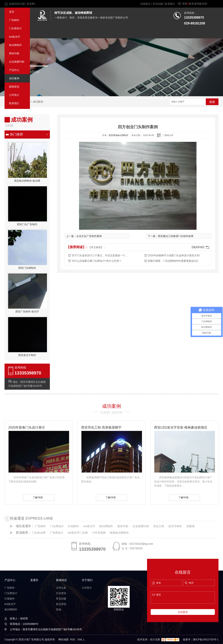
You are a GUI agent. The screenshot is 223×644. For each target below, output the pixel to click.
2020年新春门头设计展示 (27, 427)
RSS (73, 639)
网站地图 (63, 639)
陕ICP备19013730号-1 (206, 639)
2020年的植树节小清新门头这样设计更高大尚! (174, 255)
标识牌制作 (15, 45)
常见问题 (158, 4)
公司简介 (14, 95)
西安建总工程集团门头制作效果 (176, 236)
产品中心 (14, 70)
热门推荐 (16, 134)
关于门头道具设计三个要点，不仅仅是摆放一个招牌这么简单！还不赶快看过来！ (101, 255)
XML (80, 639)
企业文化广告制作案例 (89, 236)
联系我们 (170, 4)
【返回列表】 (198, 247)
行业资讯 (61, 593)
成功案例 (14, 78)
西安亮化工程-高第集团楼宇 (101, 427)
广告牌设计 (57, 533)
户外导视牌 (99, 533)
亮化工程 (159, 526)
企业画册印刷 (17, 62)
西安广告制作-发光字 (27, 312)
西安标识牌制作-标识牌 (27, 181)
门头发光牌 (39, 533)
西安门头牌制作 (27, 268)
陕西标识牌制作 (119, 533)
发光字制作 (175, 526)
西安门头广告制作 (27, 224)
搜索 (212, 102)
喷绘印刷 (14, 53)
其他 (59, 609)
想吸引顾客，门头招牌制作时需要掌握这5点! (173, 261)
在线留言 (145, 4)
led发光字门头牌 (78, 533)
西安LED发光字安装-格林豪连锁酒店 (181, 427)
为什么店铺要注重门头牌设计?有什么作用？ (97, 261)
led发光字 (15, 37)
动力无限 (155, 639)
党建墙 (190, 526)
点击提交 (183, 612)
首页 (12, 12)
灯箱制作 (74, 526)
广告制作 (14, 20)
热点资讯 (61, 604)
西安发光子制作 (27, 355)
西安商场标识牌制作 (119, 135)
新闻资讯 (14, 87)
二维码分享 (168, 135)
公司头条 (61, 588)
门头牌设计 (15, 28)
